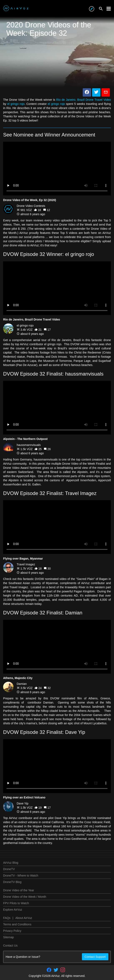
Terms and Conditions (17, 924)
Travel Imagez (26, 564)
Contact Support (95, 957)
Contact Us (10, 946)
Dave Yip (23, 803)
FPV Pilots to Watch (16, 903)
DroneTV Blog (12, 882)
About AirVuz (24, 918)
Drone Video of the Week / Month (25, 897)
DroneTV (9, 869)
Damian (22, 684)
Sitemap (8, 937)
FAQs (7, 918)
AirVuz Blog (11, 863)
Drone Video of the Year (19, 890)
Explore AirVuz (13, 910)
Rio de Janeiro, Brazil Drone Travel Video (84, 100)
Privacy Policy (12, 931)
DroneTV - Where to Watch (21, 876)
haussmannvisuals (29, 445)
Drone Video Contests (31, 206)
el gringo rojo (16, 104)
